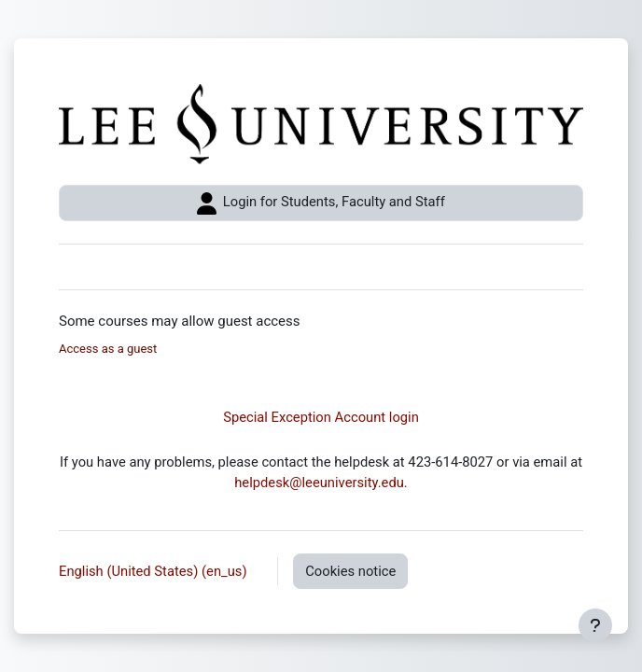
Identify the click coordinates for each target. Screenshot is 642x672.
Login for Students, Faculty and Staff (321, 203)
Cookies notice (350, 571)
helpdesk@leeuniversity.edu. (321, 483)
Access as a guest (108, 349)
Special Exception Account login (321, 417)
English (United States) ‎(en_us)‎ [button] (154, 571)
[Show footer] (595, 625)
